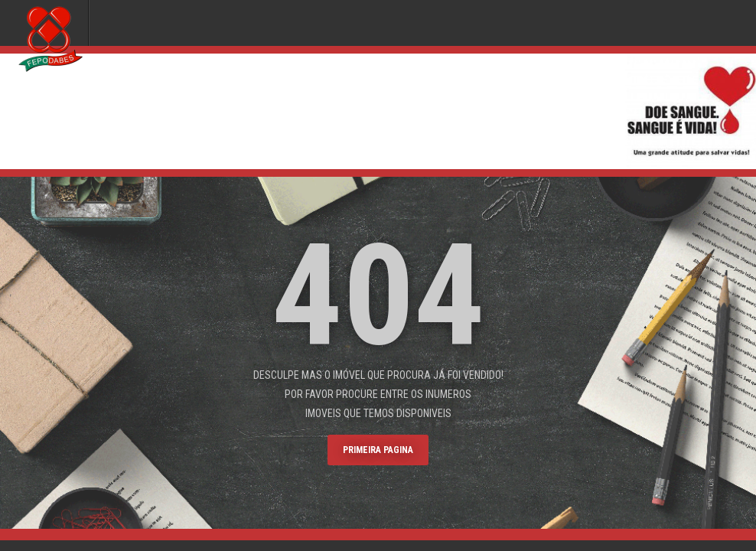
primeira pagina (378, 450)
